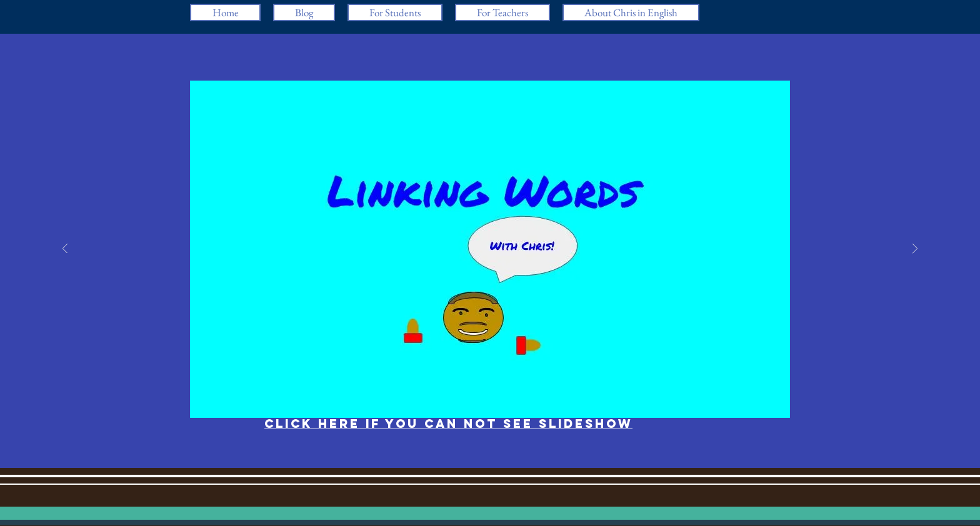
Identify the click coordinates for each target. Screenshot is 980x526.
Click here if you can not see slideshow (448, 424)
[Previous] (65, 250)
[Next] (915, 250)
